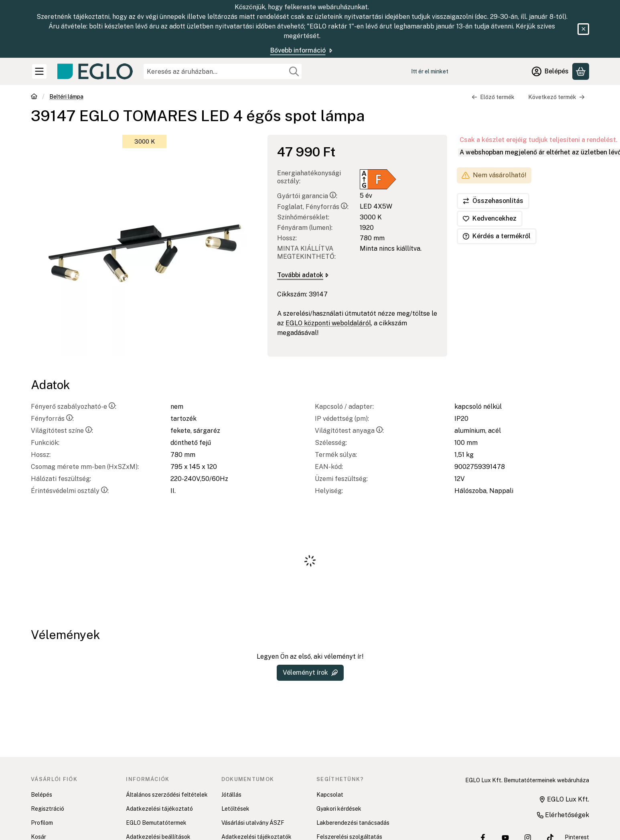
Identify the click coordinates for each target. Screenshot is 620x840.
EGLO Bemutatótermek (156, 823)
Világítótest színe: (62, 431)
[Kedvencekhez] (490, 219)
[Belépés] (550, 71)
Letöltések (235, 809)
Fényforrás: (52, 419)
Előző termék (493, 97)
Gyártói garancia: (307, 196)
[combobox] (223, 71)
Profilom (42, 823)
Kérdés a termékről (497, 236)
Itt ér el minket (430, 71)
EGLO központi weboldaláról (328, 323)
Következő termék (556, 97)
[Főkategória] (34, 97)
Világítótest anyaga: (349, 431)
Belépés (42, 795)
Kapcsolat (330, 795)
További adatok (303, 275)
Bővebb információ (302, 50)
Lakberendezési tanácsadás (353, 823)
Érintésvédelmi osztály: (70, 491)
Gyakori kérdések (339, 809)
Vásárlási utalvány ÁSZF (253, 823)
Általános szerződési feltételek (167, 795)
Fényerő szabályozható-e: (74, 407)
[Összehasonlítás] (493, 201)
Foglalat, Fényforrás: (313, 207)
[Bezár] (583, 29)
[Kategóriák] (39, 71)
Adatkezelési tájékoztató (159, 809)
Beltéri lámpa (66, 97)
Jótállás (231, 795)
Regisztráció (48, 809)
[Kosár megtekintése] (581, 71)
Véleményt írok (310, 673)
